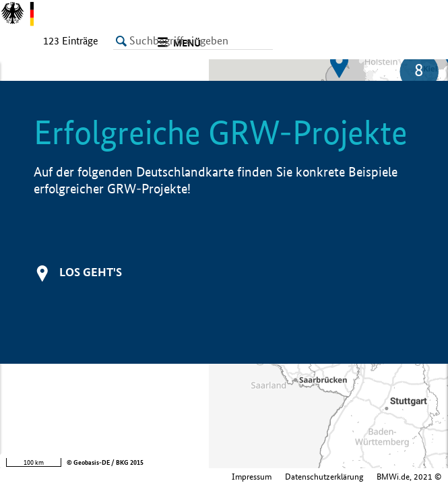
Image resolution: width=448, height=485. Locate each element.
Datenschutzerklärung (207, 477)
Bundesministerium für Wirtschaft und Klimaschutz (351, 477)
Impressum (135, 477)
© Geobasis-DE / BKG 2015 (105, 462)
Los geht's (91, 272)
